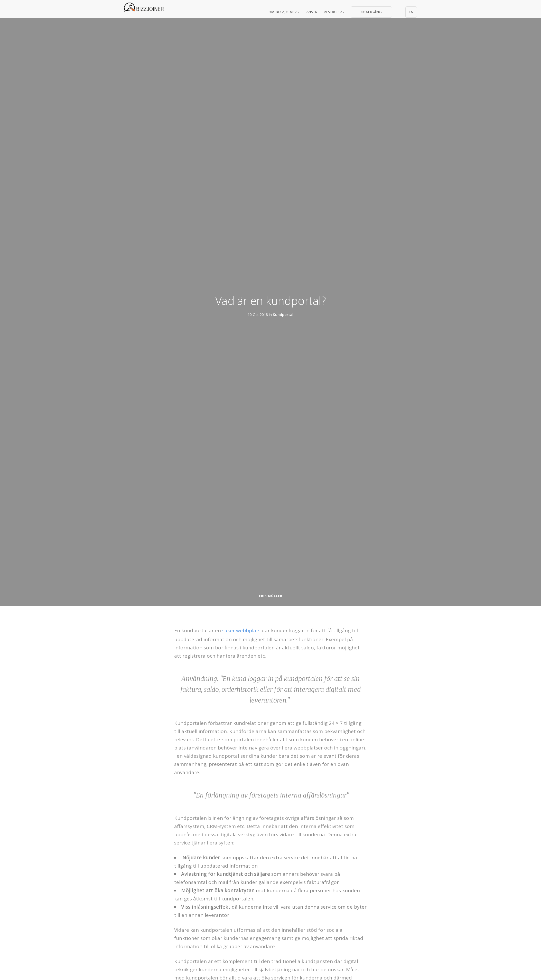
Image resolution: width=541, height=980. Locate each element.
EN (411, 12)
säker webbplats (241, 630)
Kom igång (371, 12)
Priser (312, 12)
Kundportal (283, 314)
